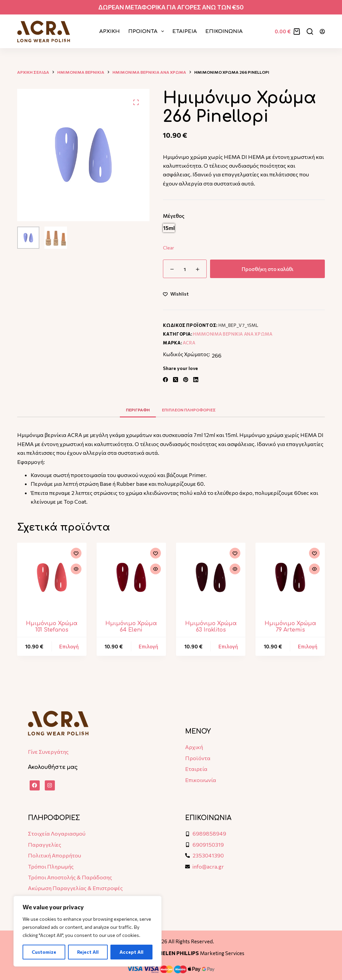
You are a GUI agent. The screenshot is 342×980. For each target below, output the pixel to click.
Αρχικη (110, 31)
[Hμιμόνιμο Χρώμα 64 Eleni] (131, 577)
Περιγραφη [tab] (138, 410)
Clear (168, 248)
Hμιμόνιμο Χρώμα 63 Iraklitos (211, 627)
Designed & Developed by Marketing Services (171, 953)
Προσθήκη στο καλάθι (268, 269)
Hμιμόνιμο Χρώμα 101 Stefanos (52, 627)
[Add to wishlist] (176, 294)
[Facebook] (165, 380)
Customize (44, 952)
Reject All (88, 952)
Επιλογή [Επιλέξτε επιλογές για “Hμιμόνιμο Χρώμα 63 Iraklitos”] (228, 646)
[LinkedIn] (196, 380)
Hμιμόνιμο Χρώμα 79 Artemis (290, 627)
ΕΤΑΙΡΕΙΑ (185, 31)
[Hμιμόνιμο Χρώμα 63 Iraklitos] (211, 577)
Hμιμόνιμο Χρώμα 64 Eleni (131, 627)
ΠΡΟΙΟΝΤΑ (147, 31)
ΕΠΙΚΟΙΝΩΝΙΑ (224, 31)
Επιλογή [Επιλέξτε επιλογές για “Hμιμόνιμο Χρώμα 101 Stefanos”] (69, 646)
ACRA (189, 343)
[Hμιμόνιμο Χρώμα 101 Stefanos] (52, 577)
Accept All (131, 952)
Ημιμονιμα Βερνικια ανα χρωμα (233, 334)
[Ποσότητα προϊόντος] (185, 269)
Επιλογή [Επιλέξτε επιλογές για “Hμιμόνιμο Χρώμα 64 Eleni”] (148, 646)
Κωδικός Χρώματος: (186, 354)
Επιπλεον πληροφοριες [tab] (189, 410)
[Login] (322, 31)
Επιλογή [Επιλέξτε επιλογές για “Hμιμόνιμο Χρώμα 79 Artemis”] (308, 646)
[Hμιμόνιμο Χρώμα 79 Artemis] (290, 577)
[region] (88, 931)
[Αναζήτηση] (310, 31)
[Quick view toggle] (76, 569)
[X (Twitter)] (176, 380)
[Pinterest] (186, 380)
